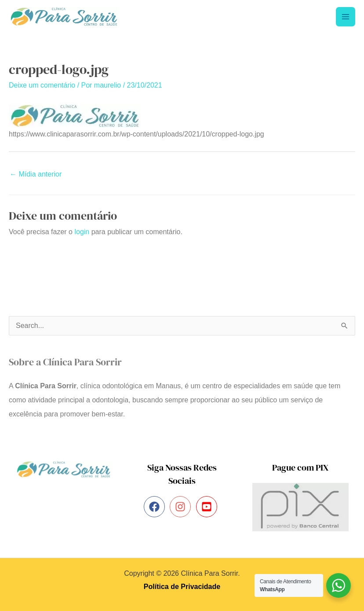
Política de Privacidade (182, 587)
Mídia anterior (36, 174)
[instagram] (182, 507)
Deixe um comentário (42, 85)
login (82, 232)
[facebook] (156, 507)
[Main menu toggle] (346, 17)
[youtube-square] (208, 507)
